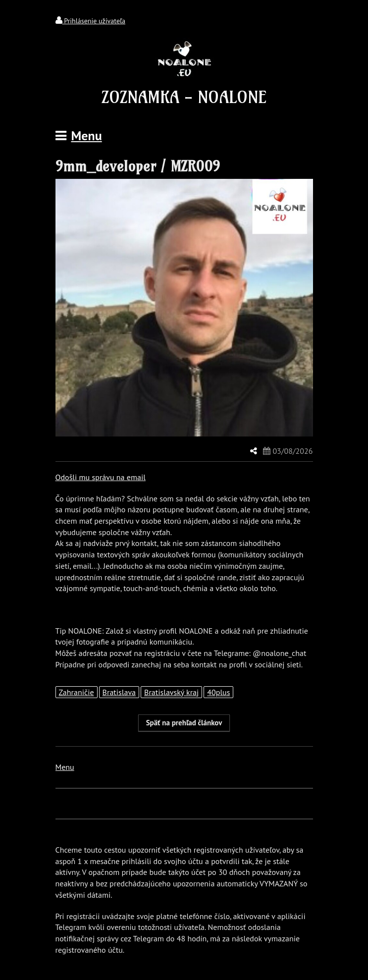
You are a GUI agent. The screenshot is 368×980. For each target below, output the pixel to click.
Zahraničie (77, 692)
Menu (65, 767)
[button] (184, 723)
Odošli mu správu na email (101, 477)
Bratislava (119, 692)
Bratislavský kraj (171, 692)
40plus (218, 692)
